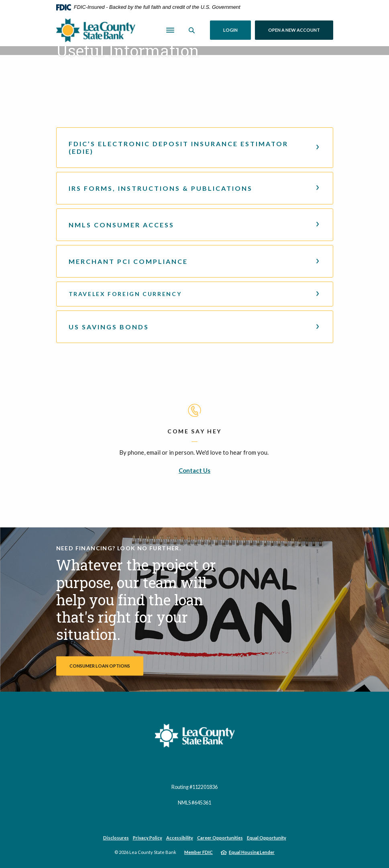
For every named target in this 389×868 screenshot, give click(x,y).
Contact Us (194, 470)
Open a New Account (301, 30)
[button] (195, 147)
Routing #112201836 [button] (194, 787)
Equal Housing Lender (252, 852)
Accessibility (180, 838)
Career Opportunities (220, 838)
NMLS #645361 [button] (194, 803)
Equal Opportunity (267, 838)
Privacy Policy (148, 838)
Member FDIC (199, 852)
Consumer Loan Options (100, 666)
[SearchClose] (192, 30)
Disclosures (116, 838)
